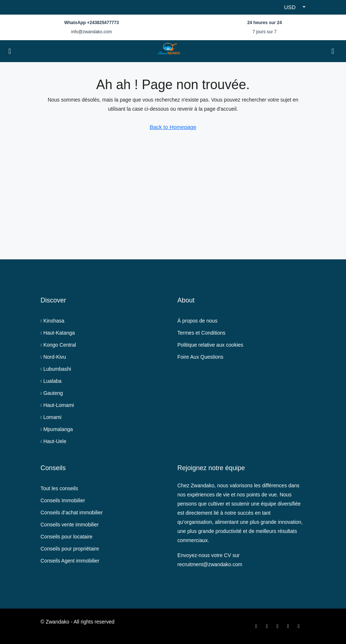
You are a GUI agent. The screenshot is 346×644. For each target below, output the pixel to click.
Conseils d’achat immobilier (72, 512)
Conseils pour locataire (66, 537)
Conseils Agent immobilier (70, 561)
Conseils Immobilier (63, 500)
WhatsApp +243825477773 (92, 23)
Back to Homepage (173, 127)
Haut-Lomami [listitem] (57, 405)
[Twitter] (268, 626)
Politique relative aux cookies (210, 345)
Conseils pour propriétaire (70, 549)
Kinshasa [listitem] (52, 321)
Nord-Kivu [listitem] (53, 357)
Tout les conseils (59, 488)
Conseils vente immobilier (70, 525)
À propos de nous (197, 321)
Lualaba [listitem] (51, 381)
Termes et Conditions (201, 333)
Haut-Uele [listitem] (53, 441)
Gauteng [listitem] (52, 393)
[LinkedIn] (290, 626)
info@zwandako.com (92, 32)
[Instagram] (279, 626)
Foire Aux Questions (200, 357)
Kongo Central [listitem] (58, 345)
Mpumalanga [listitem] (57, 429)
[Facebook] (257, 626)
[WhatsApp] (300, 626)
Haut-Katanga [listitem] (58, 333)
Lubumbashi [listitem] (56, 369)
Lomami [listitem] (51, 417)
